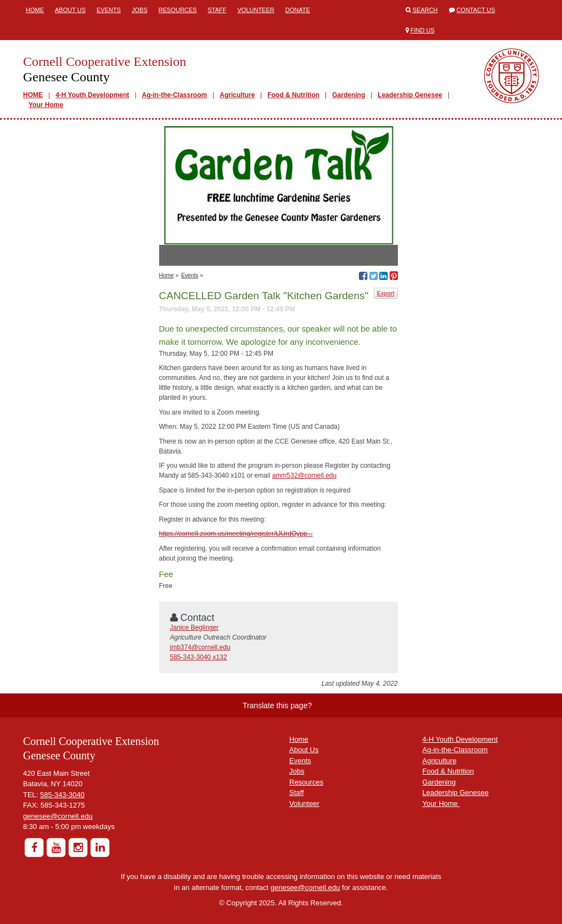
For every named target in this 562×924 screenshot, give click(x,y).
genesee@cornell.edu (58, 816)
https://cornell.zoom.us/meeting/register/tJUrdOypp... (236, 534)
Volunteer (255, 10)
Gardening (349, 95)
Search (425, 10)
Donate (298, 10)
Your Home (46, 105)
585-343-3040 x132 (199, 657)
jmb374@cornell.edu (200, 647)
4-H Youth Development (92, 95)
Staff (217, 10)
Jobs (140, 10)
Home (35, 10)
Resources (178, 10)
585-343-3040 (62, 795)
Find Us (423, 30)
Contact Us (476, 10)
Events (109, 10)
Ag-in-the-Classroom (175, 95)
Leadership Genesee (410, 95)
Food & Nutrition (293, 95)
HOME (33, 95)
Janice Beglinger (195, 628)
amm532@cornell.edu (305, 475)
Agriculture (237, 95)
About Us (70, 10)
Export (386, 293)
